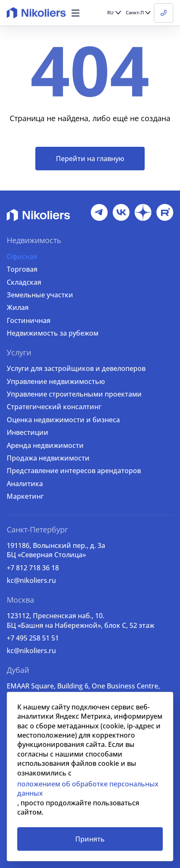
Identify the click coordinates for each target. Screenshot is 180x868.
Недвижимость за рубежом (53, 333)
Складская (24, 282)
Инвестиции (28, 432)
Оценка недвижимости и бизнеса (63, 420)
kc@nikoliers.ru (31, 580)
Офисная (22, 257)
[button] (75, 13)
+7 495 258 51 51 (33, 638)
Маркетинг (25, 496)
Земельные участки (40, 295)
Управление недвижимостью (56, 381)
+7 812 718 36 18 (33, 568)
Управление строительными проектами (74, 394)
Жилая (18, 307)
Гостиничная (29, 320)
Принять (90, 839)
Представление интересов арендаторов (74, 471)
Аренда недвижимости (45, 445)
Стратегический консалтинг (54, 407)
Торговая (22, 269)
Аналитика (25, 484)
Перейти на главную (90, 159)
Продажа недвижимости (48, 458)
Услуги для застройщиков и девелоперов (76, 368)
